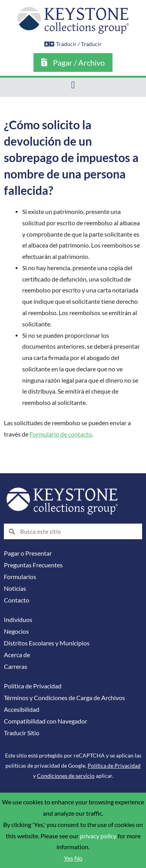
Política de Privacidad (33, 686)
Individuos (18, 620)
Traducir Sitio (22, 733)
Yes (69, 858)
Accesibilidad (22, 709)
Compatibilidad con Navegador (46, 721)
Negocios (16, 631)
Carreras (16, 667)
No (78, 858)
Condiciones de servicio (66, 776)
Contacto (17, 600)
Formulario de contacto (61, 434)
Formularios (20, 577)
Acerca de (17, 655)
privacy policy (98, 836)
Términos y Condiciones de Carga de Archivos (64, 698)
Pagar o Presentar (28, 553)
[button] (73, 85)
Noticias (15, 588)
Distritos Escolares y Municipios (47, 643)
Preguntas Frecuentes (33, 565)
